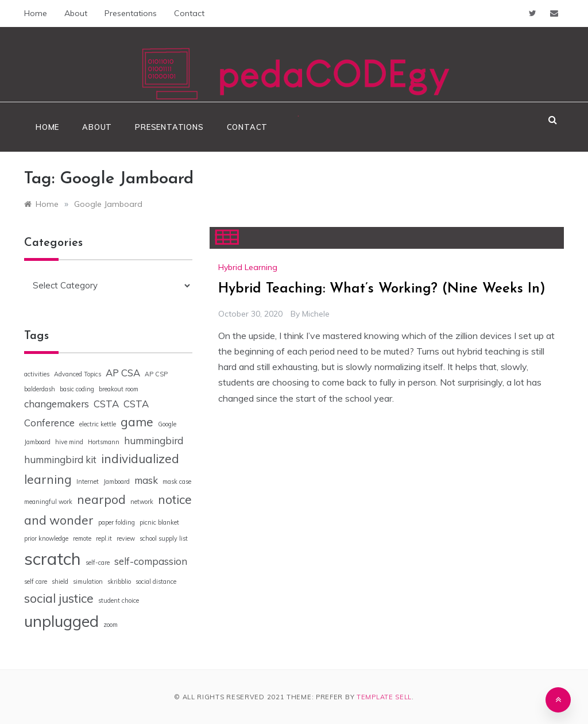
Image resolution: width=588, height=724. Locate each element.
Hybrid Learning (248, 267)
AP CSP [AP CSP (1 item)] (156, 374)
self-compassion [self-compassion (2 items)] (151, 561)
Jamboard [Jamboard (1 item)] (117, 482)
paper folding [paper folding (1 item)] (117, 522)
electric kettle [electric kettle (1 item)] (98, 424)
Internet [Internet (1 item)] (88, 482)
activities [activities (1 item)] (37, 374)
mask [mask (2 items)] (146, 480)
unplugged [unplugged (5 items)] (61, 621)
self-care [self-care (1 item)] (98, 563)
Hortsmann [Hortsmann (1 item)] (104, 442)
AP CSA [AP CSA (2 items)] (123, 373)
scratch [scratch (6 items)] (53, 559)
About (76, 13)
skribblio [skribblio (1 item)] (119, 581)
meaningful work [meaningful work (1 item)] (48, 502)
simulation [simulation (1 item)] (88, 581)
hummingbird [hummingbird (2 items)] (154, 440)
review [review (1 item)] (126, 538)
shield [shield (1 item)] (60, 581)
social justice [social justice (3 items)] (59, 598)
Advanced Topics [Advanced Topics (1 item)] (78, 374)
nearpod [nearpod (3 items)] (101, 499)
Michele (316, 314)
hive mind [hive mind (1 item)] (69, 442)
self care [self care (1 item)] (36, 581)
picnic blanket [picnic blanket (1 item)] (159, 522)
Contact (189, 13)
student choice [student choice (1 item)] (119, 600)
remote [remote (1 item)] (82, 538)
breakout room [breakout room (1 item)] (119, 389)
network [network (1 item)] (142, 502)
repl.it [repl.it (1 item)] (104, 538)
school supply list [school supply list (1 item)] (164, 538)
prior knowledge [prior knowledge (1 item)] (46, 538)
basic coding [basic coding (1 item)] (77, 389)
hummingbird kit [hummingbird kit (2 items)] (60, 459)
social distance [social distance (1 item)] (156, 581)
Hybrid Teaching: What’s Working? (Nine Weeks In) (382, 289)
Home (36, 13)
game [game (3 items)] (137, 422)
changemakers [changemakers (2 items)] (57, 404)
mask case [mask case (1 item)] (177, 482)
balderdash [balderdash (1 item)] (40, 389)
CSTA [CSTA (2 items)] (106, 404)
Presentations (131, 13)
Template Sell (384, 697)
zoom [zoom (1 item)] (111, 625)
